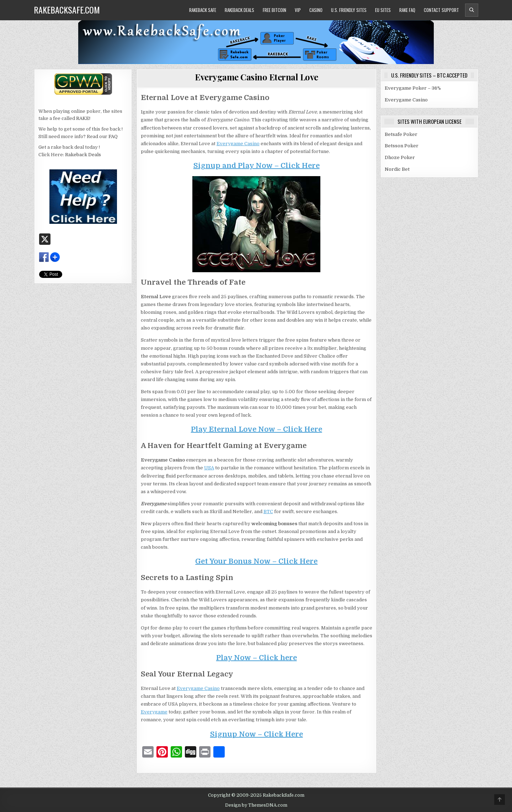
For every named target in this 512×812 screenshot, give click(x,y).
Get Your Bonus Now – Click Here (256, 561)
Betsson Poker (402, 146)
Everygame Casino (238, 144)
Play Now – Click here (257, 658)
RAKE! (83, 118)
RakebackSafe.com (67, 10)
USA (209, 468)
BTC (268, 512)
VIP (298, 10)
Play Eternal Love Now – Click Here (257, 429)
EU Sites (383, 10)
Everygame (154, 712)
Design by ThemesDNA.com (256, 805)
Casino (316, 10)
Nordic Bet (397, 169)
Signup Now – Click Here (257, 734)
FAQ (113, 136)
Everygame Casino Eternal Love (257, 77)
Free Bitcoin (274, 10)
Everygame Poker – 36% (413, 88)
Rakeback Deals (239, 10)
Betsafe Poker (401, 134)
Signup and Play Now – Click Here (257, 166)
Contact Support (441, 10)
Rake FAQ (407, 10)
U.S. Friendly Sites (349, 10)
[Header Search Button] (472, 10)
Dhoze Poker (400, 157)
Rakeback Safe (203, 10)
